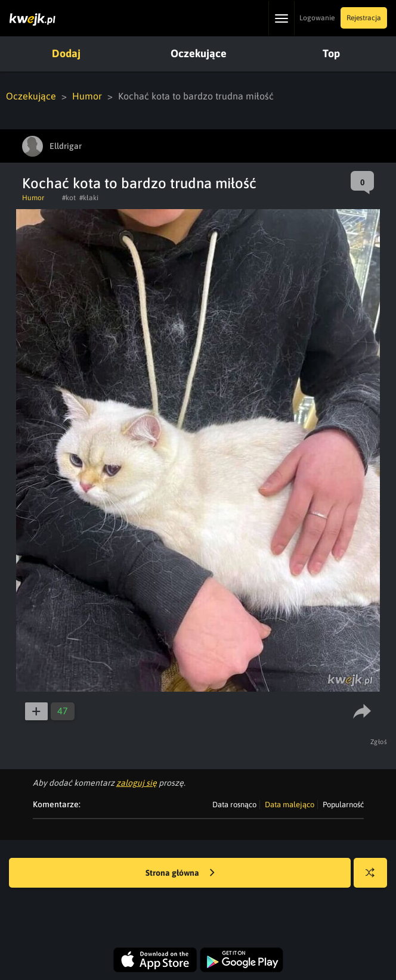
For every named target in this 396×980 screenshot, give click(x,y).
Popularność (343, 805)
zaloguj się (137, 783)
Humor (87, 96)
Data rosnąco (234, 805)
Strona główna (180, 873)
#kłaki (89, 198)
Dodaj (66, 53)
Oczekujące (199, 53)
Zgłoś (379, 742)
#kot (69, 198)
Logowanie (317, 18)
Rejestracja (364, 18)
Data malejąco (290, 805)
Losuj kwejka (375, 878)
